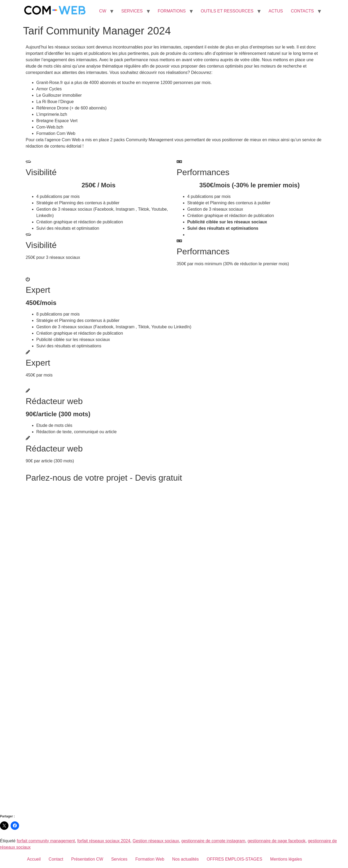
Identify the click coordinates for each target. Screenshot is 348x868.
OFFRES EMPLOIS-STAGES (235, 859)
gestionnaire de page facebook (277, 841)
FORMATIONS (172, 11)
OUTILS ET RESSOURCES (227, 11)
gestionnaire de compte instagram (213, 841)
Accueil (34, 859)
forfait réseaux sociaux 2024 (104, 841)
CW (103, 11)
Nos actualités (186, 859)
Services (119, 859)
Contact (56, 859)
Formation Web (150, 859)
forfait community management (46, 841)
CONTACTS (302, 11)
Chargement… (174, 648)
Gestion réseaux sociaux (156, 841)
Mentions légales (286, 859)
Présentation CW (87, 859)
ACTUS (276, 11)
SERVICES (132, 11)
